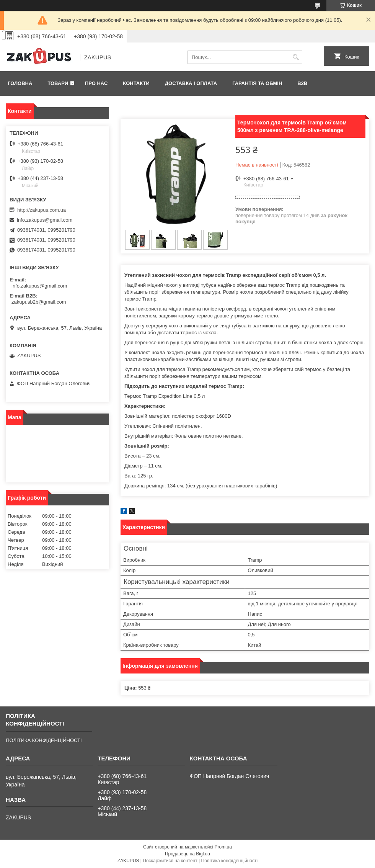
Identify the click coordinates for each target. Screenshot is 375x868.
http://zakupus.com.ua (42, 210)
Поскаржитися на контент (170, 861)
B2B (302, 83)
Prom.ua (223, 847)
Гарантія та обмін (257, 83)
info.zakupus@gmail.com (45, 220)
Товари (58, 83)
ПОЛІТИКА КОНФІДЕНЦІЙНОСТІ (44, 740)
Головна (20, 83)
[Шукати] (296, 57)
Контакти (136, 83)
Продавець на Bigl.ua (187, 854)
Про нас (96, 83)
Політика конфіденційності (230, 861)
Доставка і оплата (191, 83)
